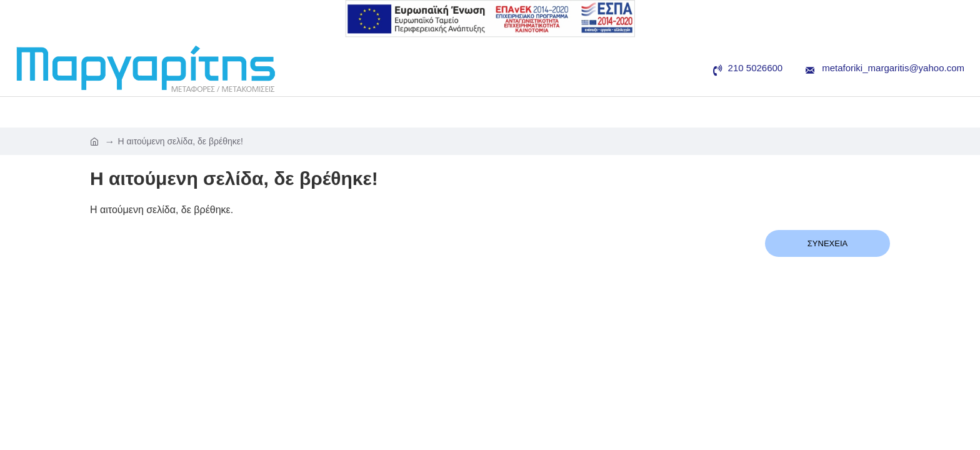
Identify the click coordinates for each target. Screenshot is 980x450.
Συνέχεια (827, 243)
